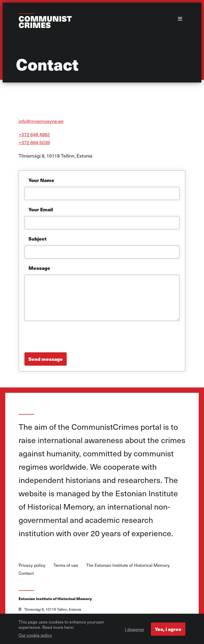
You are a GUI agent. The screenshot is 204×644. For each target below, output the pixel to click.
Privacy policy (32, 565)
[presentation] (65, 337)
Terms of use (66, 565)
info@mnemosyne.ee (41, 121)
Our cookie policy (35, 637)
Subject (37, 239)
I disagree (134, 631)
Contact (26, 573)
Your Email (41, 209)
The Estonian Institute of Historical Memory (128, 565)
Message (39, 268)
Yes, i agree (168, 631)
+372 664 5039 (34, 142)
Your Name (41, 180)
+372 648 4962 (34, 134)
